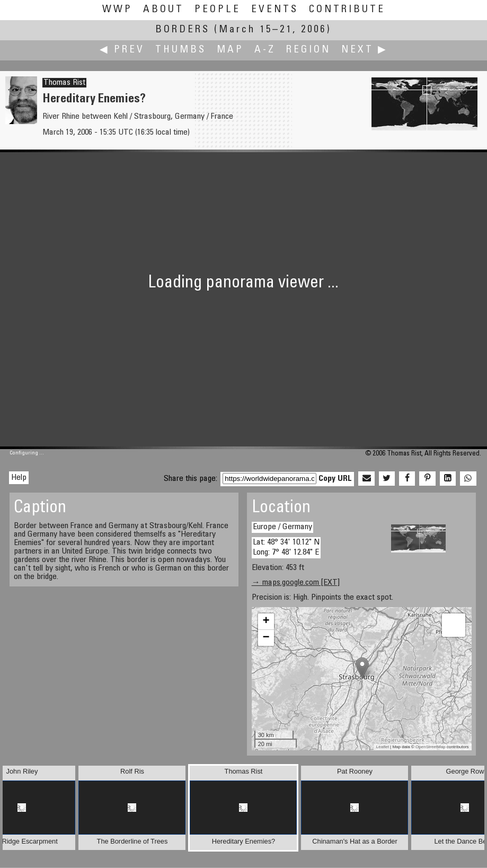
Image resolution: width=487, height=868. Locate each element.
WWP (117, 10)
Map (230, 50)
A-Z (265, 50)
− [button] (266, 638)
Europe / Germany (282, 527)
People (218, 10)
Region (308, 50)
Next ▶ (365, 50)
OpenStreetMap (430, 747)
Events (275, 10)
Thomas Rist (64, 83)
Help (19, 478)
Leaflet (383, 747)
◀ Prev (122, 50)
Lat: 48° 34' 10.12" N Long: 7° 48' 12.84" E (286, 547)
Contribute (347, 10)
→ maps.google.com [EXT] (296, 583)
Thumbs (181, 50)
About (163, 10)
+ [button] (266, 621)
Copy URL (335, 479)
